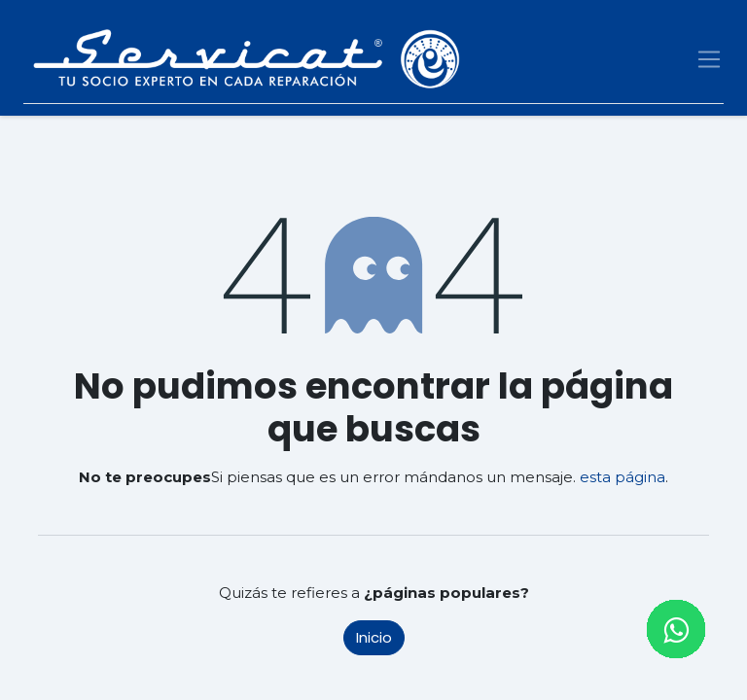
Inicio (374, 637)
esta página (622, 477)
